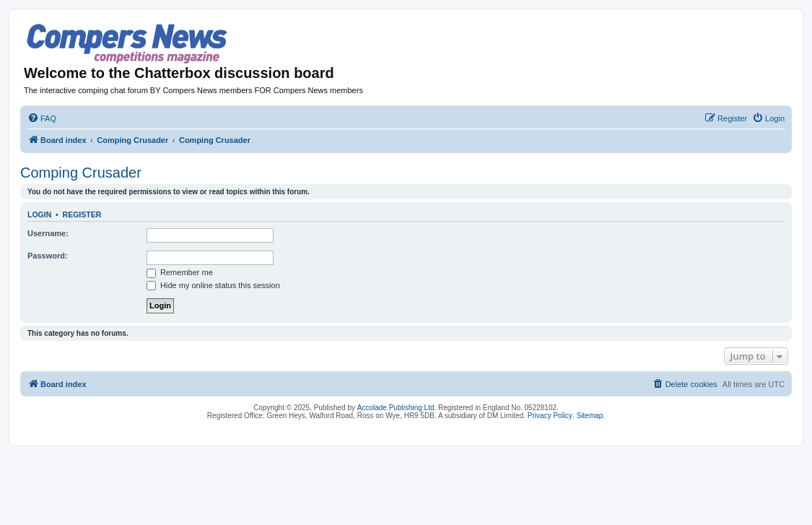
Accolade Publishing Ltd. (397, 408)
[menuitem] (42, 118)
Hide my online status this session (213, 285)
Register (82, 214)
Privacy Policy (550, 416)
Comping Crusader (81, 173)
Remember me (180, 272)
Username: (48, 233)
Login (39, 214)
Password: (48, 256)
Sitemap (590, 416)
